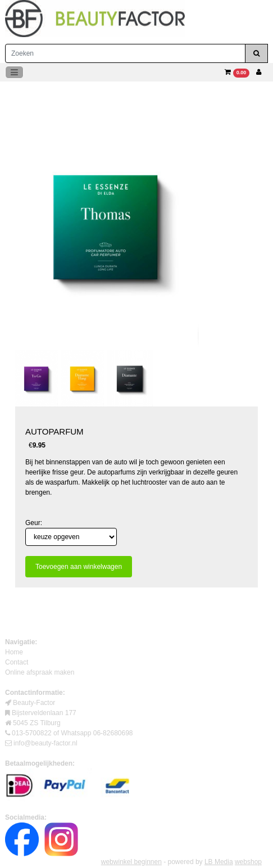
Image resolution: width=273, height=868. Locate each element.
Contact (17, 662)
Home (14, 652)
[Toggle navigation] (14, 72)
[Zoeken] (125, 53)
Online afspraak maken (40, 672)
